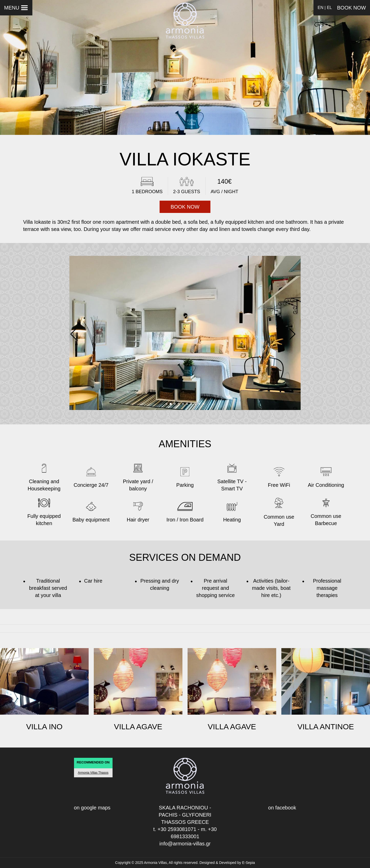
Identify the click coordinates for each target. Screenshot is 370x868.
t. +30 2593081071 (175, 829)
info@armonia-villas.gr (185, 844)
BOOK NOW (351, 8)
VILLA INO (44, 727)
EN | (322, 8)
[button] (295, 334)
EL (329, 8)
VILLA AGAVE (138, 727)
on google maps (92, 808)
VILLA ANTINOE (326, 727)
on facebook (282, 808)
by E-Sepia (246, 863)
